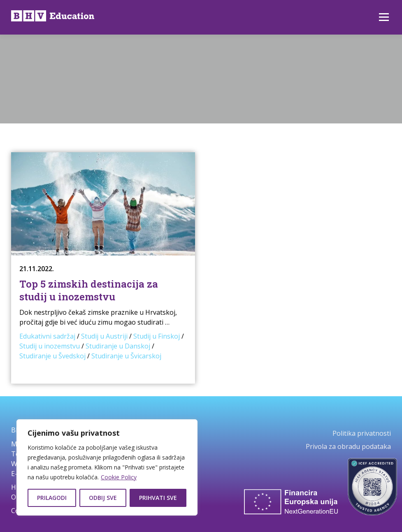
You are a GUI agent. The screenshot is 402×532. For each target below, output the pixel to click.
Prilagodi (52, 498)
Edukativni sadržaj (47, 336)
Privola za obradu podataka (348, 446)
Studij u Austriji (104, 336)
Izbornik (384, 17)
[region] (107, 467)
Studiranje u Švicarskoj (126, 356)
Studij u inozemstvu (50, 346)
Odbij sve (103, 498)
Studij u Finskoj (157, 336)
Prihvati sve (158, 498)
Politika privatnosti (362, 433)
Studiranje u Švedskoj (52, 356)
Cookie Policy (119, 477)
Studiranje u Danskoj (118, 346)
